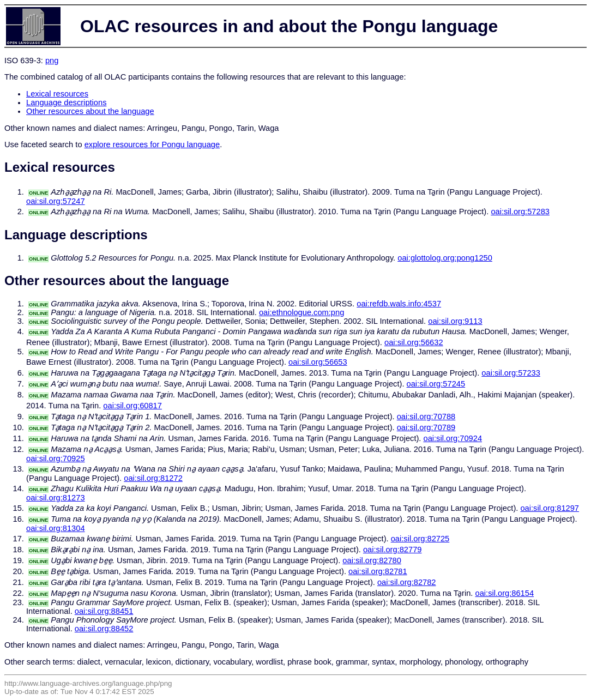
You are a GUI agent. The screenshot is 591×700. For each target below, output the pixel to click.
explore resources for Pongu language (152, 144)
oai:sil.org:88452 (104, 629)
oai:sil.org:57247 (56, 201)
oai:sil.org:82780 (372, 560)
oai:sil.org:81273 (56, 498)
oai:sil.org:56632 (414, 342)
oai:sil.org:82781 (378, 571)
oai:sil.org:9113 (455, 321)
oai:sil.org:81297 (550, 508)
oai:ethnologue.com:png (301, 312)
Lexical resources (57, 94)
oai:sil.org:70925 (56, 458)
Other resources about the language (90, 111)
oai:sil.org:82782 (407, 582)
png (52, 61)
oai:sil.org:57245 (436, 384)
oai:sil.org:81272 (153, 478)
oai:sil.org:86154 (505, 593)
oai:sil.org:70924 (453, 438)
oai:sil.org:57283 (520, 212)
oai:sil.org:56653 (318, 362)
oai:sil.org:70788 (426, 417)
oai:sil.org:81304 (56, 528)
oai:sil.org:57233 (511, 373)
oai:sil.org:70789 (426, 427)
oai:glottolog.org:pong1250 (445, 258)
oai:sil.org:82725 (420, 539)
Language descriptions (67, 102)
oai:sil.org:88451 (104, 611)
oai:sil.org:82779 (393, 550)
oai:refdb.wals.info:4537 (399, 304)
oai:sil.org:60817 (132, 406)
